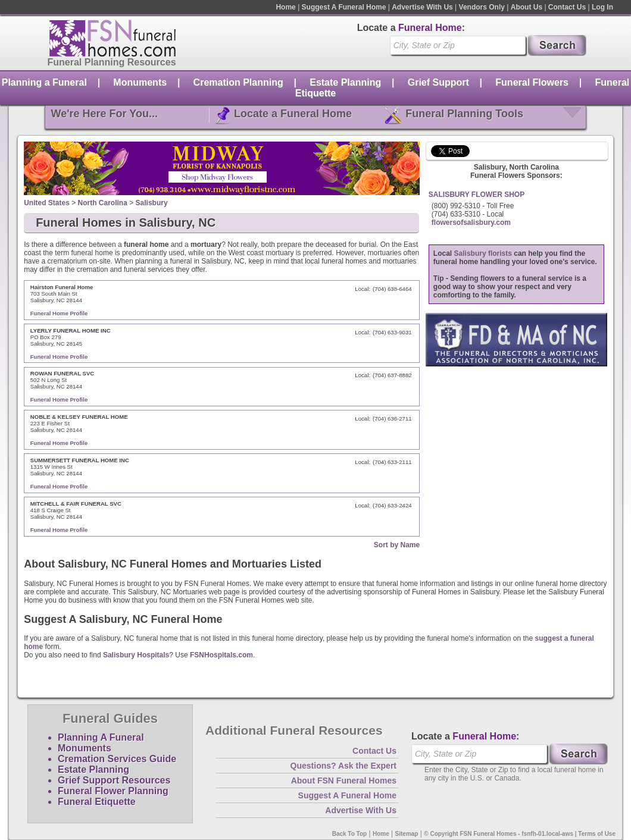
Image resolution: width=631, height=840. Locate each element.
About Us (527, 7)
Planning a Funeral (44, 82)
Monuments (140, 82)
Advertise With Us (422, 7)
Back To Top (350, 834)
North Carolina (103, 203)
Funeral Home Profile (59, 313)
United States (47, 203)
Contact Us (567, 7)
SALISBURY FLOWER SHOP (477, 195)
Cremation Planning (238, 82)
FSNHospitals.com (221, 655)
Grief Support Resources (114, 780)
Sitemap (407, 834)
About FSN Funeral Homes (344, 781)
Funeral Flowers (532, 82)
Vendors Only (482, 7)
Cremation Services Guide (117, 759)
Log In (602, 7)
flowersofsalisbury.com (471, 222)
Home (285, 7)
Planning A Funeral (101, 737)
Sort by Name (397, 545)
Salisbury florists (483, 253)
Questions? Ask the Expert (343, 766)
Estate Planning (345, 82)
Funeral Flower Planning (113, 791)
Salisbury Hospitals (136, 655)
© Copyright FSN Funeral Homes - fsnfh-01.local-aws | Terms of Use (520, 834)
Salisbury (152, 203)
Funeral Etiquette (97, 802)
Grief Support (438, 82)
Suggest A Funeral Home (344, 7)
